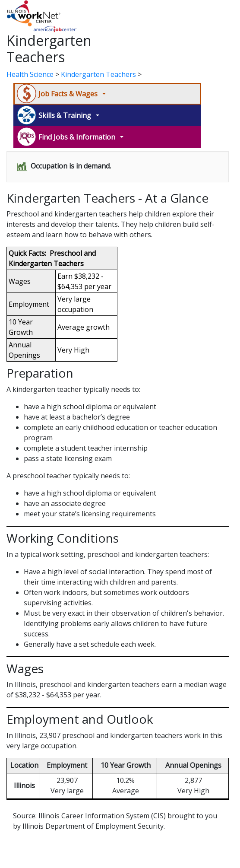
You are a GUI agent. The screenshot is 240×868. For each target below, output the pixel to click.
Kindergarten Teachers (98, 74)
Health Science (30, 74)
